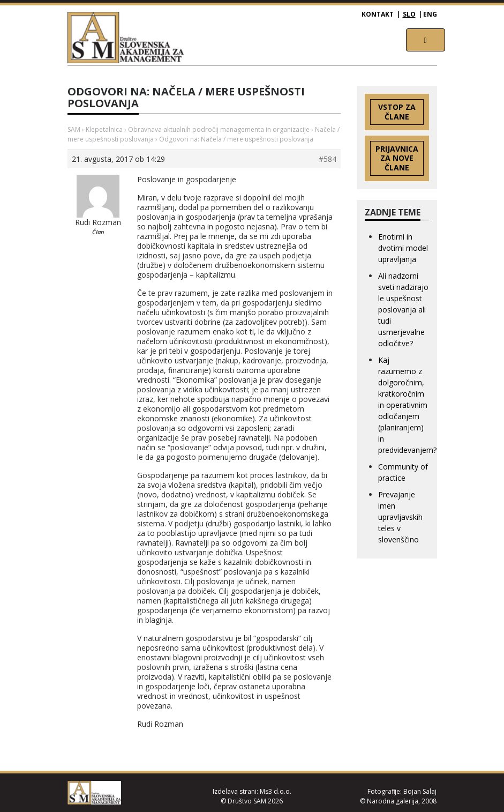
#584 (328, 159)
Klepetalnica (104, 129)
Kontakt (378, 14)
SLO (409, 14)
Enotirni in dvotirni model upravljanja (403, 248)
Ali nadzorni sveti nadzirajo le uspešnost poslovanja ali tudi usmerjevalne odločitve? (403, 310)
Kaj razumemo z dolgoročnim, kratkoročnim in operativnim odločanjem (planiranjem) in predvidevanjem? (407, 405)
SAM (74, 129)
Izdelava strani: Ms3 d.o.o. (252, 791)
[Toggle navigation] (426, 40)
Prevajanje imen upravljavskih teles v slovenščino (400, 517)
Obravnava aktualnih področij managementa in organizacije (219, 129)
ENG (430, 14)
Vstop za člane (397, 112)
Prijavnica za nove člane (397, 158)
